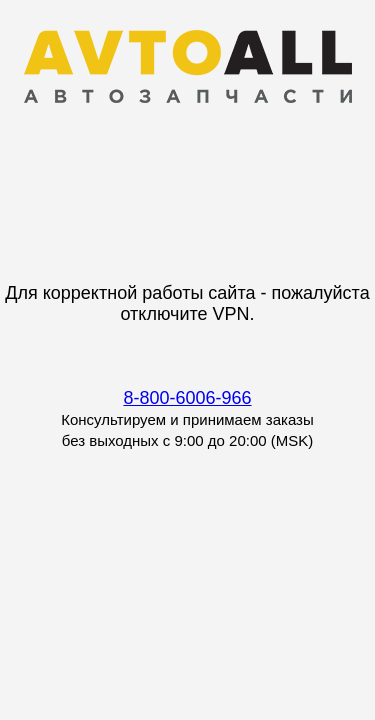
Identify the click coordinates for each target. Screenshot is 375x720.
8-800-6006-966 (187, 398)
